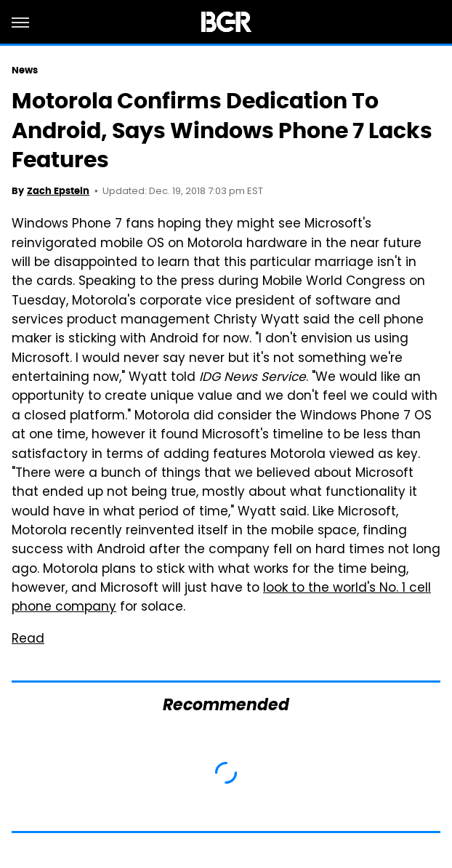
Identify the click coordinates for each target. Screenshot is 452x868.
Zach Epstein (58, 191)
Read (28, 640)
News (25, 70)
